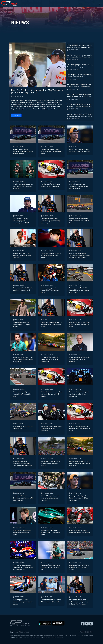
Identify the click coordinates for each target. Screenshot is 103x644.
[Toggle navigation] (101, 4)
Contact (16, 632)
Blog (11, 632)
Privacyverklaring (24, 632)
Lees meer (16, 115)
